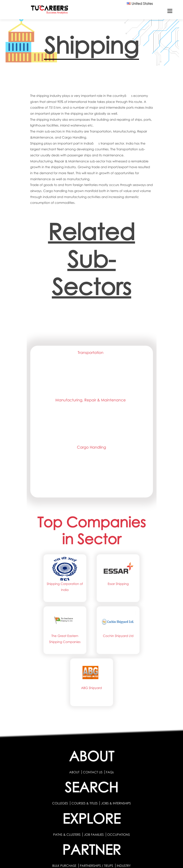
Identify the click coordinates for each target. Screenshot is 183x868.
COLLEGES (60, 803)
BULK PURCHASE (65, 866)
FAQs (110, 772)
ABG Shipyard (91, 688)
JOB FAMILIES (94, 835)
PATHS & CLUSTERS (67, 835)
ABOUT (74, 772)
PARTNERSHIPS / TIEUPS (97, 866)
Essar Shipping (118, 584)
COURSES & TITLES (85, 803)
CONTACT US (93, 772)
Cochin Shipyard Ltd (118, 636)
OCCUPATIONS (119, 835)
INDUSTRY (124, 866)
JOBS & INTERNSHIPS (116, 803)
